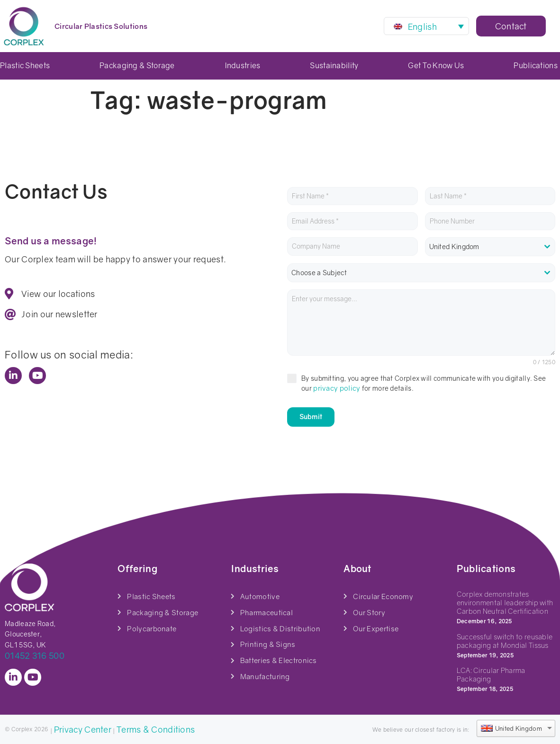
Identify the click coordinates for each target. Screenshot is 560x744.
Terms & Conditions (156, 728)
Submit (311, 417)
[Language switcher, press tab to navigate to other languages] (426, 26)
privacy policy (337, 388)
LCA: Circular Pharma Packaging (491, 673)
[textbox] (421, 273)
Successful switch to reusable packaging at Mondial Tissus (505, 639)
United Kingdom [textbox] (454, 247)
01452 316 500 (35, 654)
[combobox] (490, 247)
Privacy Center (83, 728)
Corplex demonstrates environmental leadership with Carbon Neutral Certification (505, 601)
